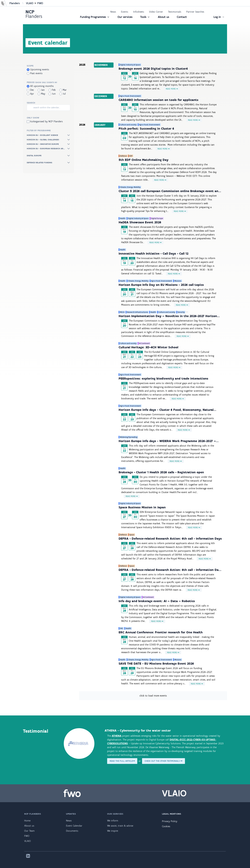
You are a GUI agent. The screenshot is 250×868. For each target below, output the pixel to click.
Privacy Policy (170, 821)
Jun (52, 94)
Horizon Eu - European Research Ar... (48, 149)
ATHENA (117, 736)
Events (125, 12)
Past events (35, 73)
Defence (123, 156)
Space (132, 535)
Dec (30, 90)
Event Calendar (74, 826)
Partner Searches (195, 12)
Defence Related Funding (48, 163)
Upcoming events (38, 69)
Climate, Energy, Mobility (130, 187)
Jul (62, 94)
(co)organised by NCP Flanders (45, 121)
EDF (131, 156)
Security (181, 312)
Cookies (166, 826)
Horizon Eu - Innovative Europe (48, 144)
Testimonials (175, 12)
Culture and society (128, 125)
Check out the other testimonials (163, 761)
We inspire (113, 831)
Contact (182, 17)
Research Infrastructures (137, 312)
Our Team (29, 831)
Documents (72, 831)
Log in (219, 17)
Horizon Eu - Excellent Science (48, 135)
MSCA (122, 312)
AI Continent (144, 343)
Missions (178, 281)
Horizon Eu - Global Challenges (48, 140)
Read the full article (122, 761)
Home (27, 821)
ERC (121, 628)
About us (164, 17)
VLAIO (30, 3)
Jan (41, 90)
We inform (113, 821)
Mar (63, 90)
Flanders (15, 3)
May (41, 94)
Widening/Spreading (129, 437)
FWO (40, 3)
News (113, 12)
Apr (30, 94)
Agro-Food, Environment (130, 96)
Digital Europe (48, 156)
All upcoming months (40, 86)
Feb (52, 90)
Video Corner (156, 12)
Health (123, 218)
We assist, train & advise (120, 826)
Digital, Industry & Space (130, 65)
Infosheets (139, 12)
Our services (125, 17)
